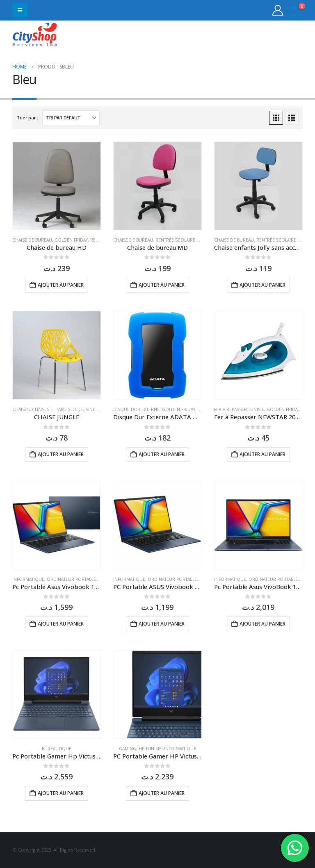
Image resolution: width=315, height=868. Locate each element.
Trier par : (27, 118)
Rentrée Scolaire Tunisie (184, 240)
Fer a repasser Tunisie (239, 409)
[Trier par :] (71, 118)
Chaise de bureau (32, 240)
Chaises (21, 409)
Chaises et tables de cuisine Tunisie (72, 409)
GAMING (128, 749)
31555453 (271, 36)
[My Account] (278, 10)
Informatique (28, 579)
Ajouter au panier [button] (61, 285)
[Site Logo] (35, 36)
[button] (20, 10)
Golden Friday (71, 240)
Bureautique (57, 749)
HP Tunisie (150, 749)
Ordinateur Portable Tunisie (80, 579)
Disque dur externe (136, 409)
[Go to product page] (57, 186)
